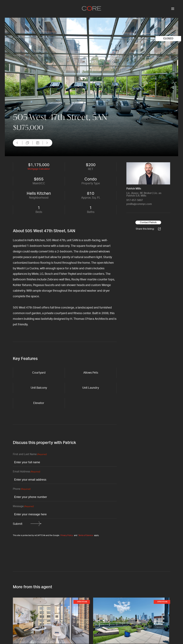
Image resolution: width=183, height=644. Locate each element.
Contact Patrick (148, 222)
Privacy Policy (67, 535)
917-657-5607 (135, 200)
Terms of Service (86, 535)
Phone (22, 489)
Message (23, 507)
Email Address (26, 472)
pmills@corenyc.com (139, 204)
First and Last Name (30, 454)
